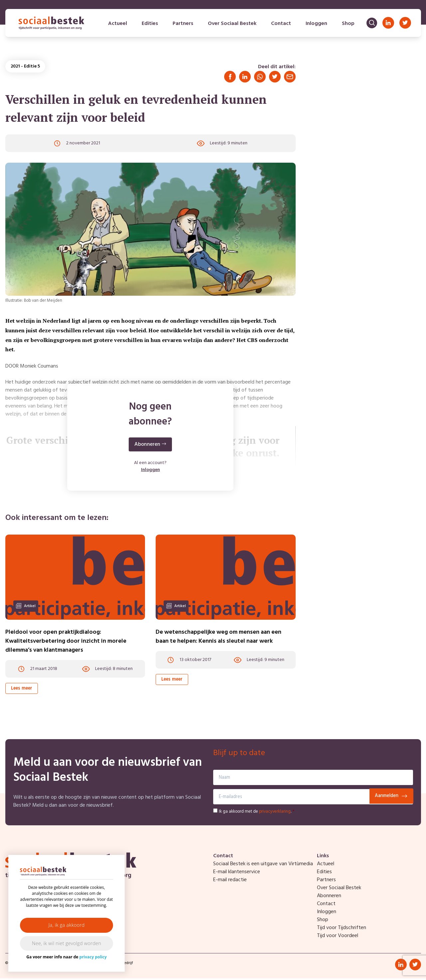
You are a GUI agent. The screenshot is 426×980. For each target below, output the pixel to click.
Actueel (117, 25)
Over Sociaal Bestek (231, 25)
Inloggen (316, 25)
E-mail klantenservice (237, 874)
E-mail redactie (230, 882)
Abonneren (329, 898)
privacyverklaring (275, 813)
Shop (348, 25)
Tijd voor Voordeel (338, 937)
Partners (182, 25)
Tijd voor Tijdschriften (342, 929)
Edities (149, 25)
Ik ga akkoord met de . (257, 813)
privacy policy (93, 957)
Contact (280, 25)
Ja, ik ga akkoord (67, 925)
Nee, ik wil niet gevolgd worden (67, 943)
